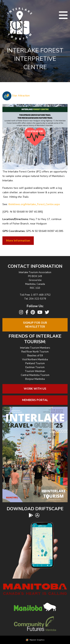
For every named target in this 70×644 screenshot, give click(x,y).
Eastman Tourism (35, 367)
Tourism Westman (35, 371)
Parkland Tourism (35, 363)
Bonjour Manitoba (35, 379)
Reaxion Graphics (37, 640)
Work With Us (35, 389)
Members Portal (35, 400)
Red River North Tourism (35, 352)
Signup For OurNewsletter (35, 325)
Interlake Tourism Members (35, 348)
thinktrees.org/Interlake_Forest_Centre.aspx (34, 204)
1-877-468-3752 (41, 295)
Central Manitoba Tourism (35, 375)
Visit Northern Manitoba (35, 360)
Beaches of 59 (35, 356)
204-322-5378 (38, 299)
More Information (18, 241)
